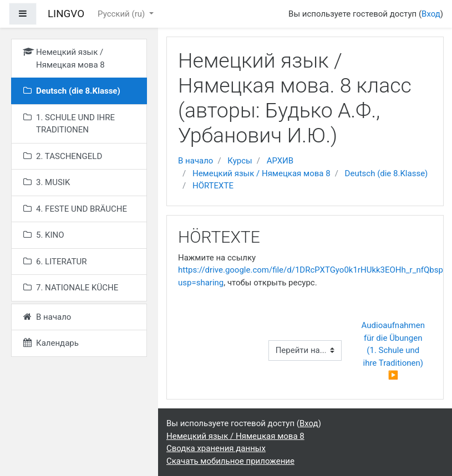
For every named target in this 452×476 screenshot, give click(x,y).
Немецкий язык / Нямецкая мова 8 (261, 173)
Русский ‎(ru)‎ (122, 14)
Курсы (240, 161)
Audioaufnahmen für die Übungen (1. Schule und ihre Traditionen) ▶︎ (394, 350)
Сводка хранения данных (216, 448)
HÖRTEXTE (213, 186)
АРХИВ (280, 161)
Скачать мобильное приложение (230, 461)
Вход (431, 14)
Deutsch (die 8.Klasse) (387, 173)
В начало (195, 161)
